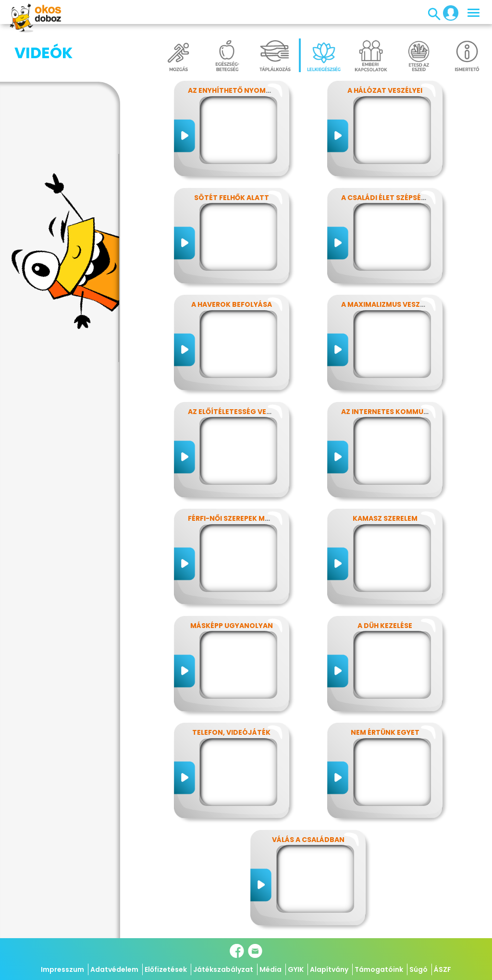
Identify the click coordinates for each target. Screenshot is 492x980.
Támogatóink (379, 969)
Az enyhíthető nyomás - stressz (250, 90)
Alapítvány (329, 969)
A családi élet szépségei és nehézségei (413, 198)
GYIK (296, 969)
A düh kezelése (385, 626)
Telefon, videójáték (231, 732)
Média (271, 969)
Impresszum (62, 969)
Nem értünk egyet (385, 732)
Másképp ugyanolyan (232, 626)
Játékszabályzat (223, 969)
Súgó (418, 969)
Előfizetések (166, 969)
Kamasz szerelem (385, 518)
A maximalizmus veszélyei (389, 304)
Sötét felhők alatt (232, 198)
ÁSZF (443, 969)
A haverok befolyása (232, 304)
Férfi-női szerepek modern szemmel (255, 518)
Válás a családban (308, 840)
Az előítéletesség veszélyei (240, 412)
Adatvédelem (114, 969)
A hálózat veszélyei (385, 90)
